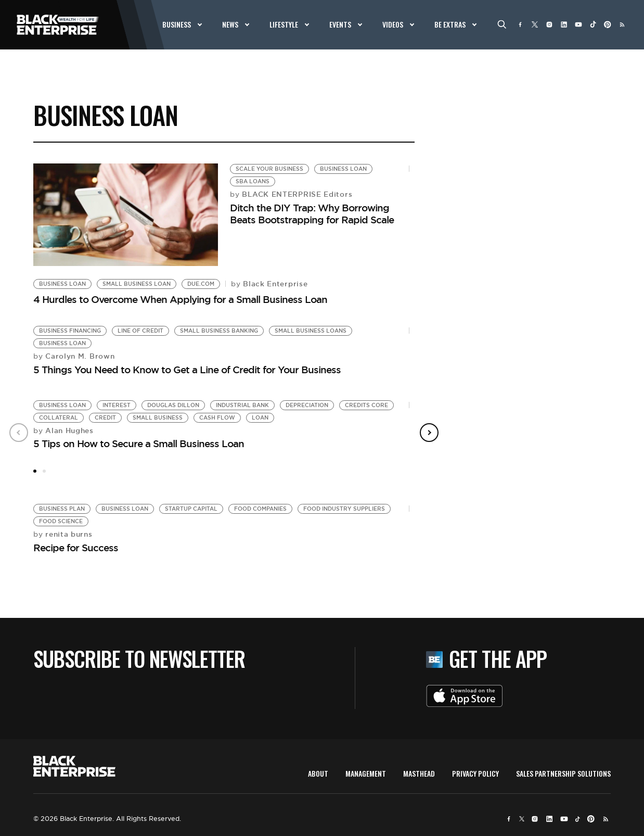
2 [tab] (44, 471)
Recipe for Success (76, 548)
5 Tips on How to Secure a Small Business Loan (139, 444)
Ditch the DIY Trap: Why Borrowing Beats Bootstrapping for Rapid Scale (312, 214)
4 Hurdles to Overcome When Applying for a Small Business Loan (180, 299)
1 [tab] (35, 471)
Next (429, 433)
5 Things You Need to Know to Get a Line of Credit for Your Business (187, 370)
